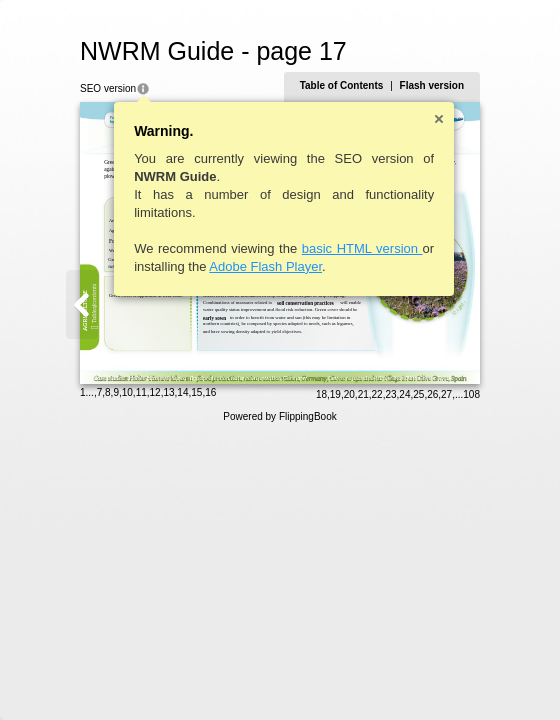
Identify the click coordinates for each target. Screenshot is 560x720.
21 (363, 394)
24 (404, 394)
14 (182, 392)
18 (321, 394)
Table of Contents (342, 85)
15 (196, 392)
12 (155, 392)
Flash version (432, 85)
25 (418, 394)
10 (127, 392)
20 (349, 394)
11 (141, 392)
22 (377, 394)
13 (168, 392)
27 (446, 394)
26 (432, 394)
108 (471, 394)
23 (390, 394)
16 (210, 392)
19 (335, 394)
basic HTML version (362, 248)
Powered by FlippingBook (279, 416)
